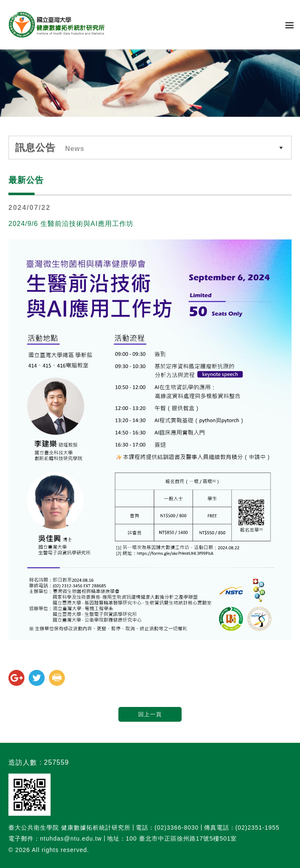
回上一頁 (150, 714)
